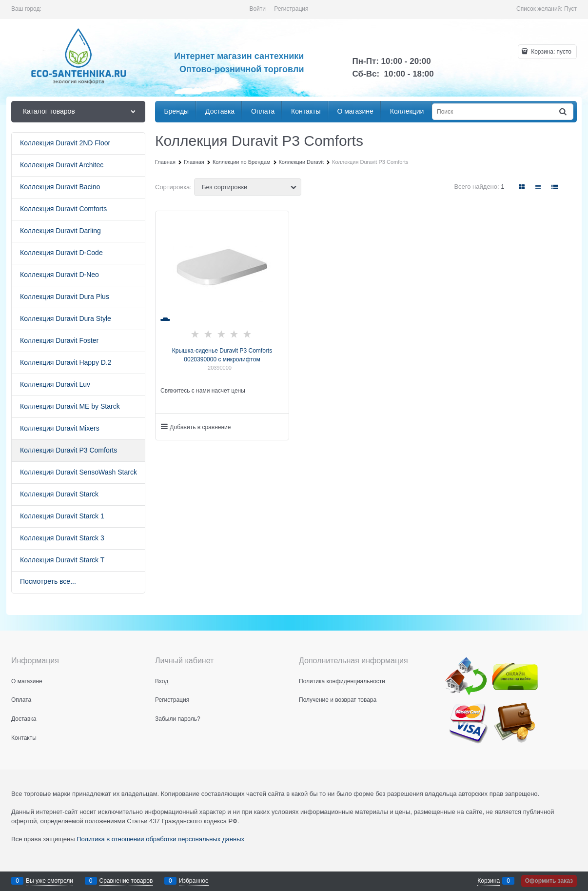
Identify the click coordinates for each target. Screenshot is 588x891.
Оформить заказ (549, 881)
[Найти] (564, 112)
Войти (257, 9)
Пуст (570, 9)
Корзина (489, 881)
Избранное (194, 881)
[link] (522, 187)
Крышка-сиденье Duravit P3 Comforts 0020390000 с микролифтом (222, 355)
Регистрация (291, 9)
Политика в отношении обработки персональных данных (160, 839)
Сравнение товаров (126, 881)
